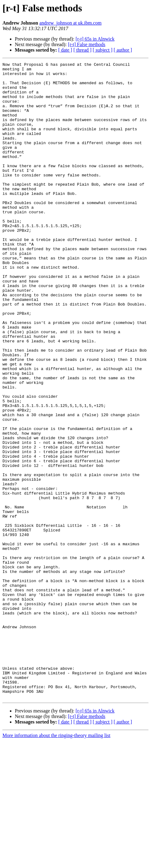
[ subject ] (103, 50)
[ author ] (123, 50)
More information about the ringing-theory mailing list (56, 863)
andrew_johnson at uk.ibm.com (71, 23)
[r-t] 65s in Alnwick (95, 39)
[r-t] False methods (86, 44)
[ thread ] (82, 50)
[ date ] (65, 50)
